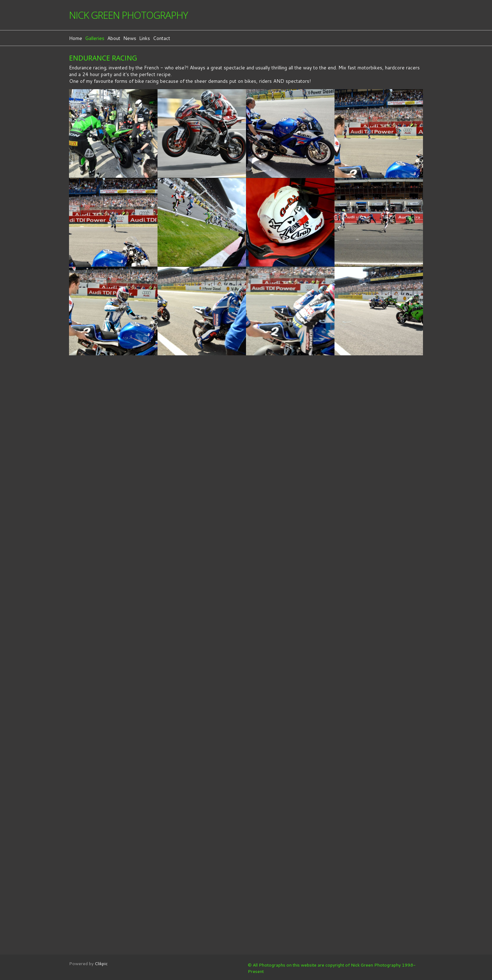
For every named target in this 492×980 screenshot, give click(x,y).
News (130, 38)
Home (76, 38)
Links (145, 38)
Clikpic (101, 963)
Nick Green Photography (128, 15)
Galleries (95, 38)
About (114, 38)
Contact (162, 38)
